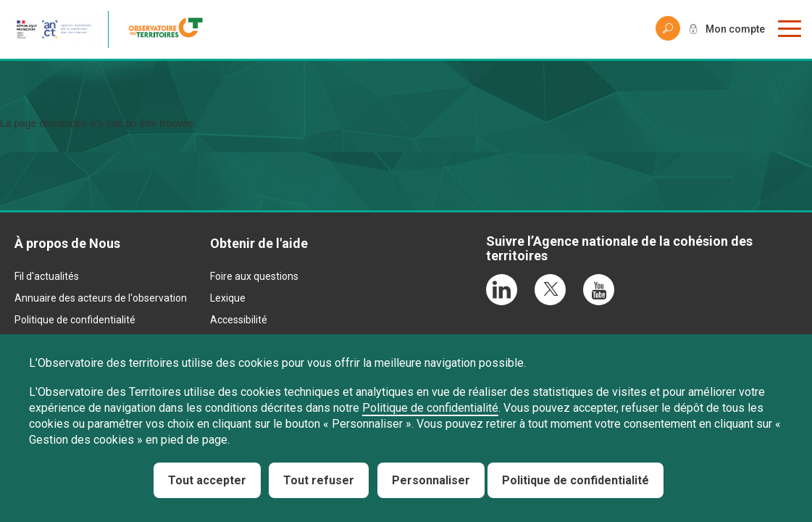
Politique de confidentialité (75, 320)
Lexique (228, 298)
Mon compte (735, 29)
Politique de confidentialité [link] (575, 480)
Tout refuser (319, 480)
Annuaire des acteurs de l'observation (101, 298)
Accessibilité (239, 320)
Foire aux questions (254, 276)
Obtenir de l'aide (259, 243)
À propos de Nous (67, 243)
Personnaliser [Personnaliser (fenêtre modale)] (431, 480)
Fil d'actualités (47, 276)
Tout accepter (207, 480)
